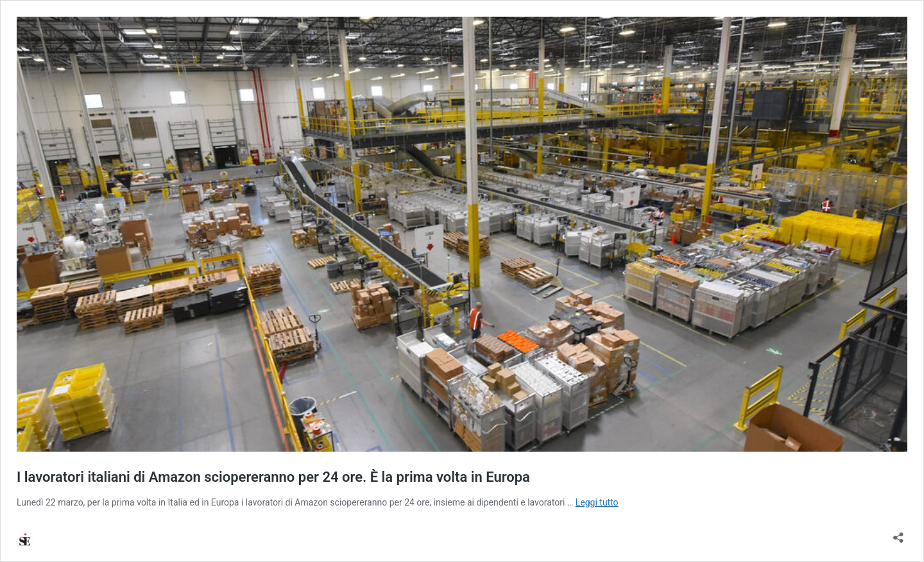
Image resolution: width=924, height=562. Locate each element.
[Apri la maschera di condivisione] (898, 533)
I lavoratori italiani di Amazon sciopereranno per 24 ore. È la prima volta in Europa (273, 477)
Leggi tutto (597, 502)
